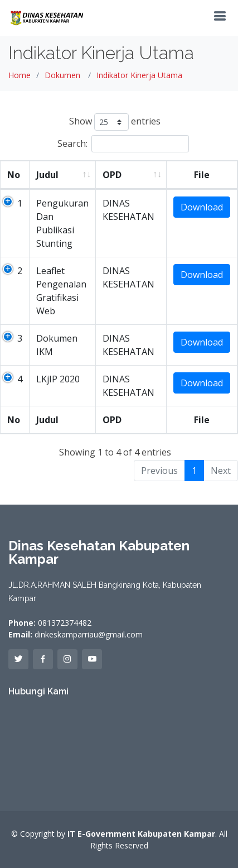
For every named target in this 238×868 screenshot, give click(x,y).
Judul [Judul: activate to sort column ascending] (47, 175)
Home (20, 75)
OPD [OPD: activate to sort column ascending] (112, 175)
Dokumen (62, 75)
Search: (123, 144)
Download (202, 207)
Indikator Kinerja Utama (139, 75)
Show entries (115, 122)
